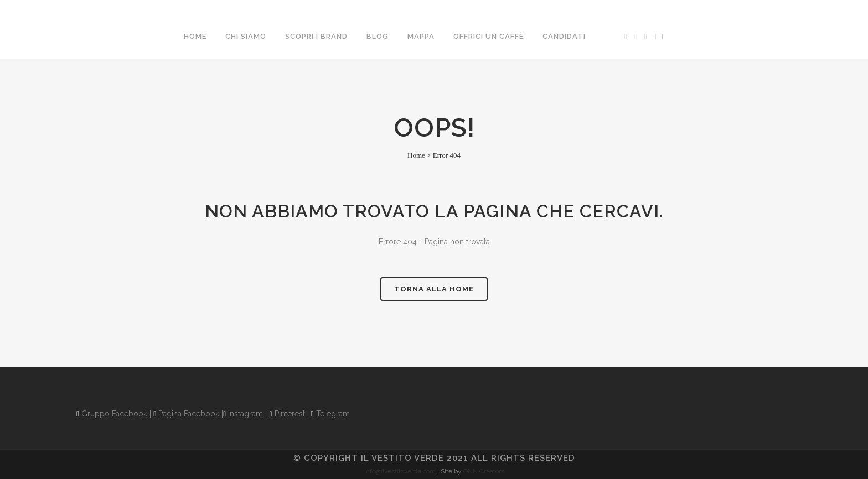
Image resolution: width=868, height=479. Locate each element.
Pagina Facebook (186, 414)
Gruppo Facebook (112, 414)
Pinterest (287, 414)
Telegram (330, 414)
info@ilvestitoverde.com (400, 471)
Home (416, 155)
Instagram (243, 414)
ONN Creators (484, 471)
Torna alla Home (434, 289)
